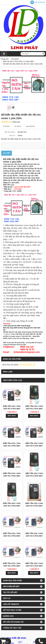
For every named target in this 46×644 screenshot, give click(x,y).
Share (6, 126)
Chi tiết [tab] (7, 153)
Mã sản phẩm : (10, 132)
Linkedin (31, 126)
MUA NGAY (12, 416)
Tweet (18, 126)
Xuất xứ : (12, 135)
